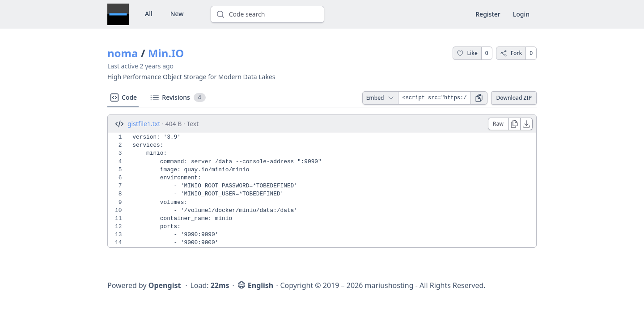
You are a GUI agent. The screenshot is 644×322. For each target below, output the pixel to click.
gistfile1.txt (144, 124)
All (149, 14)
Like (467, 53)
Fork (511, 53)
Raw (498, 124)
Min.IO (166, 53)
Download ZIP (514, 98)
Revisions (177, 97)
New (177, 14)
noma (123, 53)
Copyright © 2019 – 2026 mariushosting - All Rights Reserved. (383, 285)
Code (123, 97)
